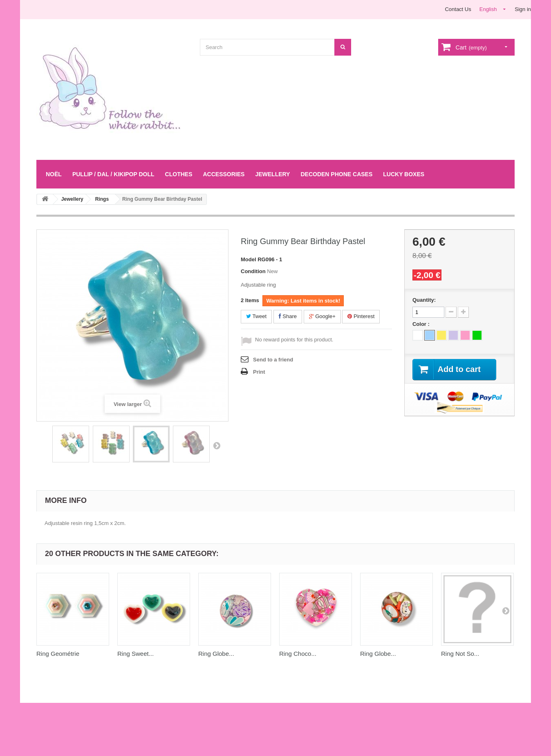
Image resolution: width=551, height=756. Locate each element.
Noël (54, 174)
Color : (422, 324)
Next (217, 445)
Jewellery (272, 174)
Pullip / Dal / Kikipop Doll (113, 174)
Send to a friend (273, 360)
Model (249, 259)
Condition (253, 271)
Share (288, 316)
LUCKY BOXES (404, 174)
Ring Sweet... (136, 654)
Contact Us (458, 9)
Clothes (179, 174)
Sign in (523, 9)
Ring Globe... (216, 654)
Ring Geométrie (58, 654)
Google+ (322, 316)
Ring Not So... (460, 654)
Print (259, 372)
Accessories (224, 174)
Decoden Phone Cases (336, 174)
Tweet (256, 316)
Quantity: (424, 300)
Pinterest (361, 316)
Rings (102, 199)
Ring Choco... (298, 654)
